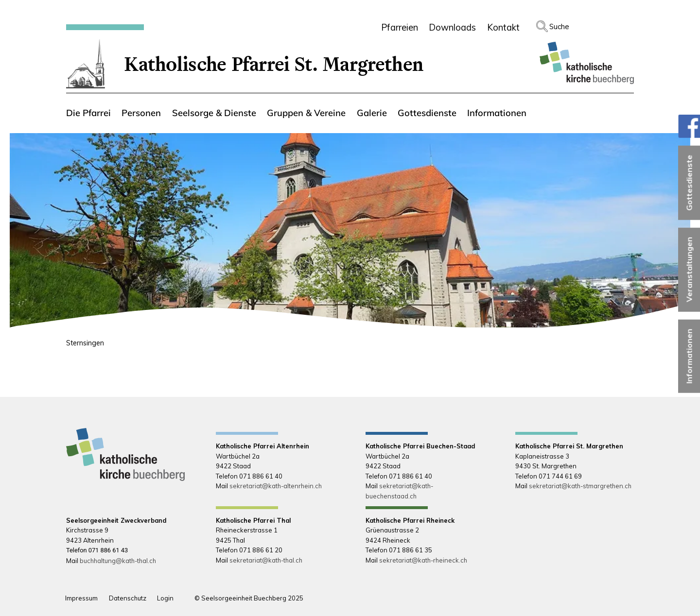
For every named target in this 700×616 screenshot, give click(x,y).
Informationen (689, 356)
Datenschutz (128, 598)
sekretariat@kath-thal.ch (266, 560)
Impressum (81, 598)
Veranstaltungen (689, 270)
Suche (559, 26)
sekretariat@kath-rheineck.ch (423, 560)
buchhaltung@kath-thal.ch (118, 561)
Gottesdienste (689, 182)
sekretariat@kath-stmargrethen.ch (580, 486)
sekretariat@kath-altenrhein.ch (276, 486)
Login (165, 598)
